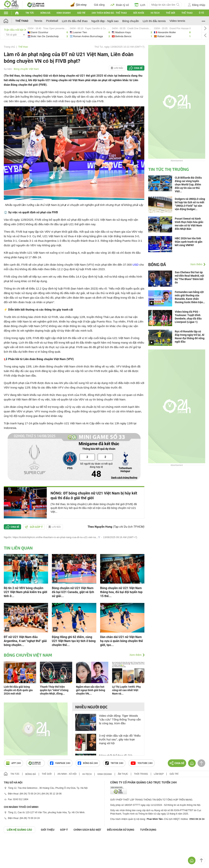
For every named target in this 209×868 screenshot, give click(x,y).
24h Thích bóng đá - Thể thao (109, 13)
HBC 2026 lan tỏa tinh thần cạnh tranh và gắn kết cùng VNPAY (189, 242)
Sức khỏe (139, 13)
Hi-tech (155, 13)
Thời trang (141, 774)
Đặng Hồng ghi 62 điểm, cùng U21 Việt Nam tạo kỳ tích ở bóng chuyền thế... (74, 641)
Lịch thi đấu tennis (154, 21)
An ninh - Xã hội (67, 774)
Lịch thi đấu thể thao (75, 21)
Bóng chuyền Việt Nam (26, 69)
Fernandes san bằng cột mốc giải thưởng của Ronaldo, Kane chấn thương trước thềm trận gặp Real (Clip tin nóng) (189, 297)
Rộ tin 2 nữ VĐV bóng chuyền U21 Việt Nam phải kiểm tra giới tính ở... (25, 592)
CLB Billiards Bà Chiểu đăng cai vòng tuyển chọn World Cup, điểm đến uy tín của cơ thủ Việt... (188, 184)
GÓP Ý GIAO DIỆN (11, 842)
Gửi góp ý (34, 527)
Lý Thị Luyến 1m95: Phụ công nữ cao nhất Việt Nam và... (126, 690)
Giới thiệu (48, 830)
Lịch (140, 5)
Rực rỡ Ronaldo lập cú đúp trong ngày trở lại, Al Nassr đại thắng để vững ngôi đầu (190, 337)
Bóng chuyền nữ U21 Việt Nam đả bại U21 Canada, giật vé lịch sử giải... (73, 592)
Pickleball (52, 21)
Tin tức (30, 13)
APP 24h (13, 763)
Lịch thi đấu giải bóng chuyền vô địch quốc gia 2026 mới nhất (18, 690)
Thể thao (187, 13)
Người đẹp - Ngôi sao (105, 21)
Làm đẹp (159, 774)
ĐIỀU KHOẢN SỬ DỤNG (121, 830)
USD (135, 265)
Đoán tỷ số (120, 5)
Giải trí (81, 13)
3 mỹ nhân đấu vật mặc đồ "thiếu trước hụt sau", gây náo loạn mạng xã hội (120, 739)
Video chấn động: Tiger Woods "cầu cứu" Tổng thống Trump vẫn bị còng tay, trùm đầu (120, 719)
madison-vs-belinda (132, 32)
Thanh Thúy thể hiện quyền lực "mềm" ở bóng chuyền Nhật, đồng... (54, 690)
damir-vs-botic (48, 32)
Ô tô (201, 13)
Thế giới (170, 13)
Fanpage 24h (60, 763)
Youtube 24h (142, 763)
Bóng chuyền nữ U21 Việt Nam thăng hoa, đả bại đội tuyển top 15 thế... (121, 592)
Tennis (38, 21)
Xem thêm (135, 655)
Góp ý (64, 830)
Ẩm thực (123, 774)
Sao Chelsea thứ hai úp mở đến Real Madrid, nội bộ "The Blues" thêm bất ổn (189, 277)
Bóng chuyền (131, 21)
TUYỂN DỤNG (148, 830)
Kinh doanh (64, 13)
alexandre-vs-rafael (172, 32)
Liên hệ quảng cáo (19, 830)
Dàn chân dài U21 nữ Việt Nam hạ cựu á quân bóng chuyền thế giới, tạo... (122, 641)
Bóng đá (45, 13)
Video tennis (177, 21)
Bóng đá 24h (88, 763)
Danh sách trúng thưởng (124, 478)
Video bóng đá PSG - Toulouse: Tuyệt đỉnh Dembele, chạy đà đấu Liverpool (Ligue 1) (188, 317)
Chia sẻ (138, 68)
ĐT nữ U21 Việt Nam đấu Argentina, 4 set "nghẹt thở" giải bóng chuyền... (25, 641)
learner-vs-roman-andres (90, 32)
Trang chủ (9, 47)
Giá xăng (99, 5)
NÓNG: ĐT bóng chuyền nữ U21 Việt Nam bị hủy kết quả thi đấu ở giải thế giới (94, 496)
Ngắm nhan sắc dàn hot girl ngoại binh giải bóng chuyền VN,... (91, 690)
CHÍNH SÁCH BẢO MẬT (87, 830)
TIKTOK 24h (114, 763)
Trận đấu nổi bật (15, 30)
